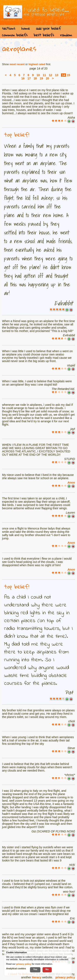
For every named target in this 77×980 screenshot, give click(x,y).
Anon (71, 482)
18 (35, 78)
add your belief (48, 28)
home (26, 28)
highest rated (37, 64)
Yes (35, 969)
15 (68, 75)
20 (47, 78)
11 (44, 75)
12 (51, 75)
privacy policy (65, 977)
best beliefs (44, 35)
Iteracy (37, 977)
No (47, 969)
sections (9, 28)
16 (23, 78)
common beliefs (15, 35)
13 (57, 75)
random (66, 35)
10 (38, 75)
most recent (17, 64)
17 (29, 78)
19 (41, 78)
